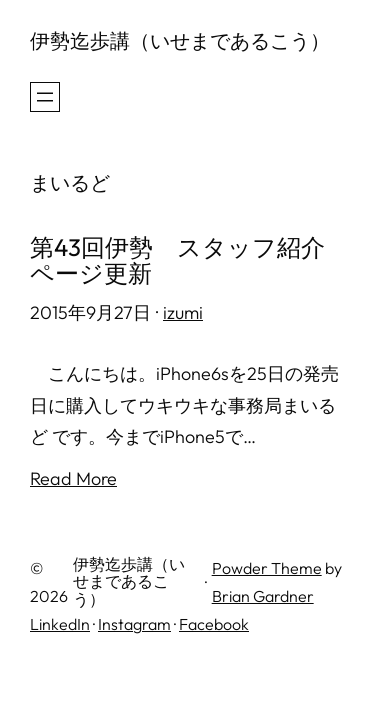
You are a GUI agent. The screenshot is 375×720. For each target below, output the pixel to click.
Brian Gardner (263, 596)
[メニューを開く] (45, 97)
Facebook (214, 624)
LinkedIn (60, 624)
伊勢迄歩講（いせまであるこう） (180, 40)
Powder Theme (267, 568)
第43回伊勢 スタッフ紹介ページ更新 (177, 260)
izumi (183, 312)
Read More (73, 478)
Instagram (134, 624)
